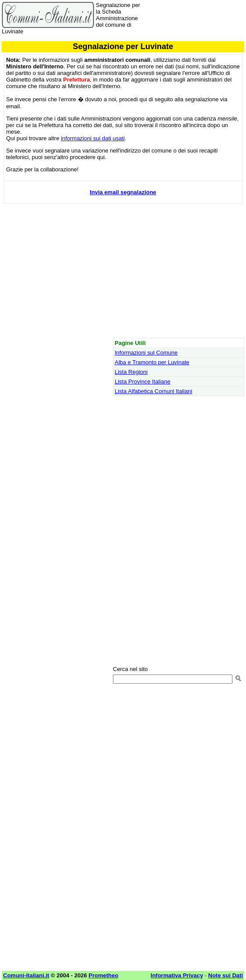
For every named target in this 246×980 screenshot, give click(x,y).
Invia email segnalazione (123, 192)
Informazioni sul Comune (146, 353)
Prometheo (103, 975)
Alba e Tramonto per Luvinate (152, 362)
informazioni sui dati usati (93, 138)
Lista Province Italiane (142, 382)
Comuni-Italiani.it (26, 975)
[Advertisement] (123, 274)
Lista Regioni (131, 372)
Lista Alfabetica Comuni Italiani (153, 391)
